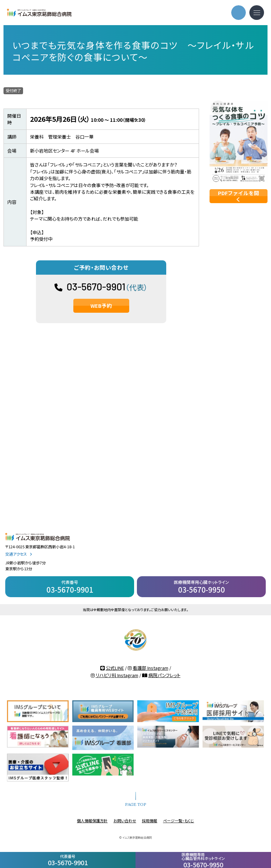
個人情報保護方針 (92, 821)
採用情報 (149, 821)
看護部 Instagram (151, 668)
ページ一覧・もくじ (179, 821)
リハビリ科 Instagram (117, 675)
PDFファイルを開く (239, 196)
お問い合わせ (125, 821)
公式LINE (115, 668)
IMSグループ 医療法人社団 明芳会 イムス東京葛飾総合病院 (39, 13)
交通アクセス (19, 554)
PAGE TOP (136, 805)
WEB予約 (101, 306)
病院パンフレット (164, 675)
